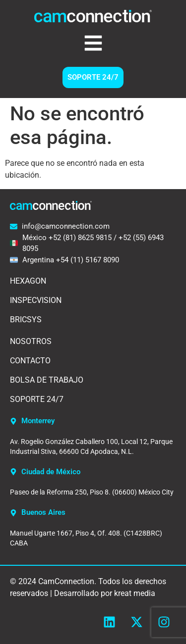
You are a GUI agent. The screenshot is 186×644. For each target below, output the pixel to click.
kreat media (135, 593)
